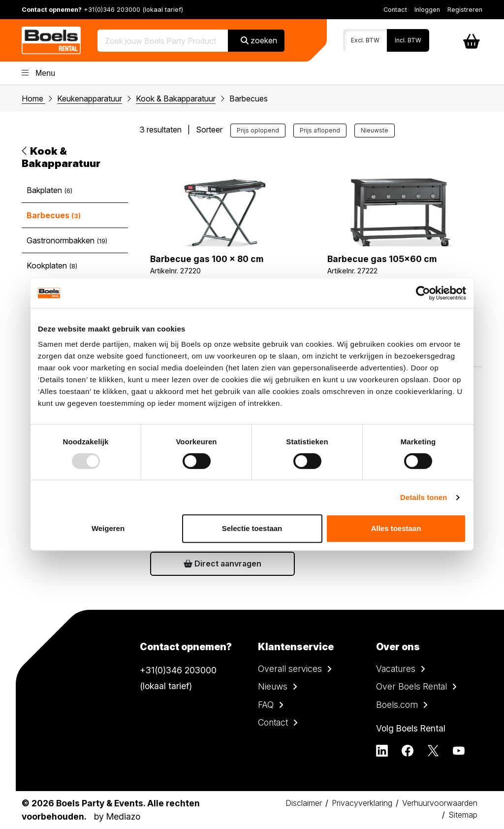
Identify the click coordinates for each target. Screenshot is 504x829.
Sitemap (463, 815)
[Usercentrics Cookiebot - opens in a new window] (423, 293)
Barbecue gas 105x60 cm (382, 259)
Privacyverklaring (362, 803)
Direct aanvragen (222, 564)
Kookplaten (52, 265)
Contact (395, 10)
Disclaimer (304, 803)
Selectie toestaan (252, 528)
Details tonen (424, 497)
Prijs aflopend (320, 130)
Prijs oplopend (258, 130)
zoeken (259, 40)
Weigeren (108, 528)
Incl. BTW (408, 40)
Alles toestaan (396, 528)
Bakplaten (49, 190)
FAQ (266, 705)
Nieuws (273, 686)
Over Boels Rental (411, 686)
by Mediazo (117, 816)
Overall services (290, 669)
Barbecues (54, 215)
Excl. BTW (365, 40)
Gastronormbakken (67, 240)
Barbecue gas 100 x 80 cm (207, 259)
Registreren (465, 10)
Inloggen (427, 10)
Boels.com (397, 705)
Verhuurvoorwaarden (440, 803)
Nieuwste (375, 130)
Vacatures (396, 669)
